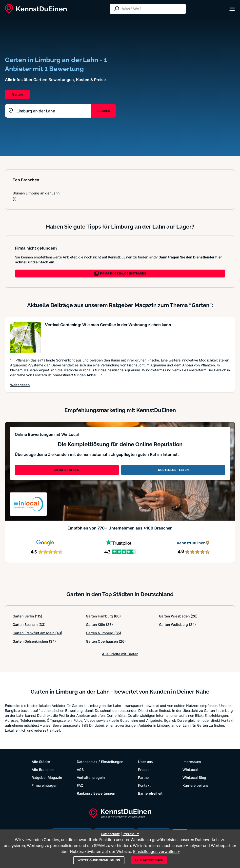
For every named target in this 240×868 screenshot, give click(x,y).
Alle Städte (41, 762)
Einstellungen (112, 762)
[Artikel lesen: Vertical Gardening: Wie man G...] (26, 337)
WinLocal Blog (194, 777)
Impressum (192, 762)
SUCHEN (104, 111)
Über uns (145, 762)
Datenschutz (87, 762)
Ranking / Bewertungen (96, 793)
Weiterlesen (20, 385)
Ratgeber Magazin (47, 777)
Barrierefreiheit (150, 793)
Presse (144, 770)
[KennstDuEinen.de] (36, 9)
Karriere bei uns (196, 785)
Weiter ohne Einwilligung (99, 860)
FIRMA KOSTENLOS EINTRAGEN (120, 274)
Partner (144, 777)
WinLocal (190, 770)
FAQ (80, 785)
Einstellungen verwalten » (156, 851)
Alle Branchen (43, 770)
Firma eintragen (44, 785)
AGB (80, 770)
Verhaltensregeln (91, 777)
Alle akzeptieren (149, 860)
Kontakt (144, 785)
